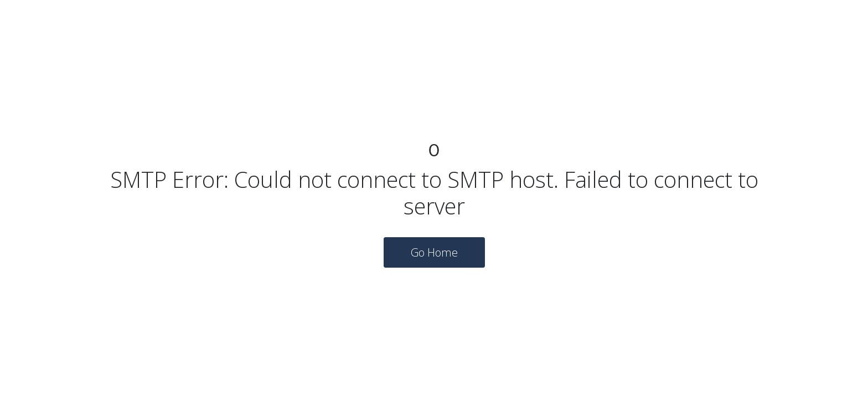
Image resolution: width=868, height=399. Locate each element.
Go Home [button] (434, 252)
